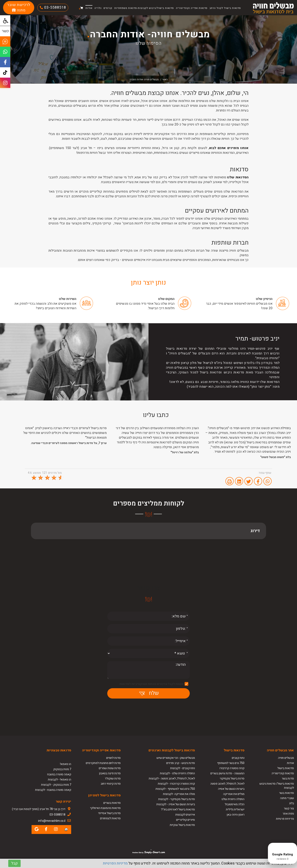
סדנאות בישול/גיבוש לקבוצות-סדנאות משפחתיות (144, 8)
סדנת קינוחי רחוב (111, 784)
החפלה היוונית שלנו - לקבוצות (177, 773)
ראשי (165, 79)
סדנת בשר (288, 779)
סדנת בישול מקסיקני (232, 779)
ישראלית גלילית (235, 809)
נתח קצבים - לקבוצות (183, 768)
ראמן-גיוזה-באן (236, 815)
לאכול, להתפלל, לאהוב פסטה (227, 784)
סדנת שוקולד (113, 779)
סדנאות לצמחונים (110, 818)
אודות (89, 8)
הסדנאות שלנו (238, 177)
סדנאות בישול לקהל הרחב (225, 8)
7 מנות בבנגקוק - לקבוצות (56, 785)
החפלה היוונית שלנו (233, 799)
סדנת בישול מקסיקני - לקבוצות (177, 799)
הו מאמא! (66, 764)
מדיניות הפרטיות (115, 863)
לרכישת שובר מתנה (19, 8)
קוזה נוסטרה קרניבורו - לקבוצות (176, 784)
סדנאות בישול (286, 768)
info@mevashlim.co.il (52, 821)
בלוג (292, 803)
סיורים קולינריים (186, 820)
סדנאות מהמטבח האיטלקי (105, 808)
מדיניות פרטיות (285, 819)
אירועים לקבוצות (185, 815)
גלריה (98, 8)
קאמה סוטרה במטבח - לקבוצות (53, 790)
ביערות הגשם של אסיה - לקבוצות (176, 804)
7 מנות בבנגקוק (62, 769)
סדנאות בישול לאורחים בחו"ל (178, 809)
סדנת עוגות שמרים (110, 768)
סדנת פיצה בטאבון (110, 773)
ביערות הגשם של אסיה (231, 789)
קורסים (108, 8)
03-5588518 (55, 8)
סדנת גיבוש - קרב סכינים (181, 763)
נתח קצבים (238, 758)
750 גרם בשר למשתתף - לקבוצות (175, 789)
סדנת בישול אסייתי (109, 813)
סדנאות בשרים (112, 803)
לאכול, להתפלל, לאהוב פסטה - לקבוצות (172, 779)
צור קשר (289, 808)
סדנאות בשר (286, 793)
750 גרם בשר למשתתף (231, 763)
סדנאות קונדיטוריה (283, 773)
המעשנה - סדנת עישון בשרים (227, 773)
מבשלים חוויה (286, 758)
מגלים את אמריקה (233, 794)
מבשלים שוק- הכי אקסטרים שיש (176, 758)
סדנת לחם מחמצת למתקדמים (103, 763)
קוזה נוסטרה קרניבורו (232, 768)
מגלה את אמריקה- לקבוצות (179, 794)
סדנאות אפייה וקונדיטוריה (192, 8)
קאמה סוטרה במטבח (59, 774)
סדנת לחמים (113, 758)
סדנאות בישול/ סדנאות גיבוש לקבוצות (277, 786)
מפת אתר (288, 814)
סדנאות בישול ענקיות (182, 825)
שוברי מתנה (287, 798)
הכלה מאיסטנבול (235, 804)
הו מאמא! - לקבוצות (60, 780)
